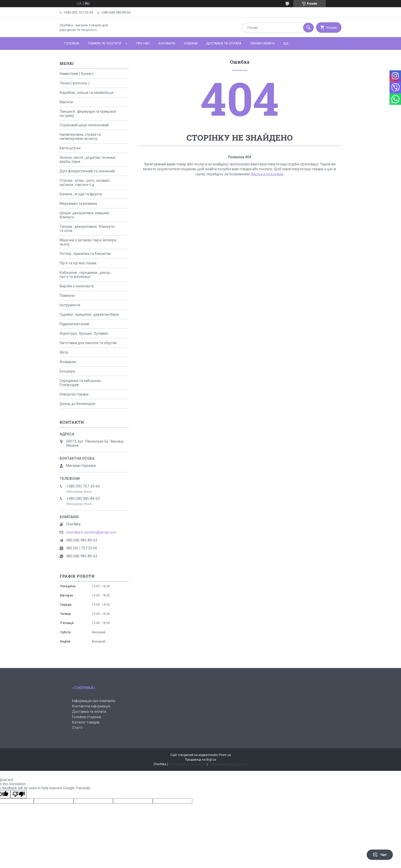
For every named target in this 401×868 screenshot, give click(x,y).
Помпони (67, 296)
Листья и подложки (267, 174)
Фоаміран (68, 362)
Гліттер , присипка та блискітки (85, 254)
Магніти (66, 102)
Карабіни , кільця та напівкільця (87, 93)
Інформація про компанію (94, 701)
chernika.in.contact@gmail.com (91, 532)
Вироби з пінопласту (77, 286)
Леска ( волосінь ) (75, 83)
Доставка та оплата (224, 43)
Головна (72, 43)
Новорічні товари (74, 394)
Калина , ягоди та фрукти (81, 194)
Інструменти (70, 305)
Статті (77, 728)
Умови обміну (262, 43)
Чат (380, 855)
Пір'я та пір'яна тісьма (78, 263)
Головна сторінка (87, 717)
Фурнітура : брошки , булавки (84, 333)
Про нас (143, 43)
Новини (191, 43)
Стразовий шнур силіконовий (84, 125)
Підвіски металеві (75, 324)
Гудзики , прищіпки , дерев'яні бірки (89, 314)
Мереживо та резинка (78, 204)
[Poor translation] (19, 794)
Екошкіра (67, 371)
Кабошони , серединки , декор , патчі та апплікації (86, 275)
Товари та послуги (104, 43)
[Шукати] (308, 28)
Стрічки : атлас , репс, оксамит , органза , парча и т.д (86, 183)
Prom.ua (225, 755)
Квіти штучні (70, 148)
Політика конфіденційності (228, 764)
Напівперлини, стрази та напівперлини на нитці (80, 137)
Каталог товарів (86, 722)
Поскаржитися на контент (187, 764)
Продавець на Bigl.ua (201, 760)
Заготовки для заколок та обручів (88, 343)
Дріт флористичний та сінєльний (87, 171)
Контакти (167, 43)
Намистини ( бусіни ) (77, 74)
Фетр (64, 352)
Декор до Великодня (77, 404)
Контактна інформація (91, 706)
